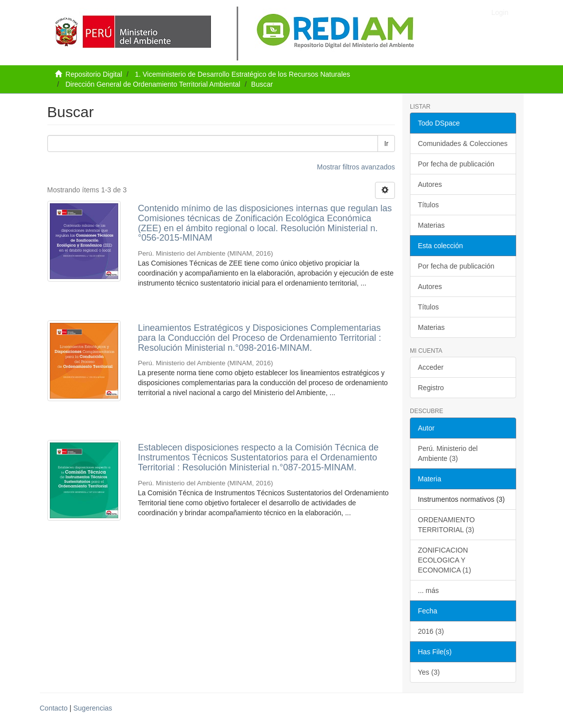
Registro (431, 388)
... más (428, 590)
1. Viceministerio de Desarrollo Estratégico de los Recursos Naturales (242, 74)
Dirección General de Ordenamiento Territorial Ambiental (153, 84)
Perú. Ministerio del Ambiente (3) (448, 453)
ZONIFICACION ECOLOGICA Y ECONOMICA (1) (445, 560)
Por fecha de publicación (456, 164)
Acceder (431, 367)
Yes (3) (429, 672)
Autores (430, 184)
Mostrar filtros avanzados (356, 167)
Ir (386, 144)
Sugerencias (93, 708)
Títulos (428, 205)
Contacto (54, 708)
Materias (431, 225)
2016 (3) (431, 631)
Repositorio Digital (94, 74)
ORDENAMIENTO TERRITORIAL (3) (446, 525)
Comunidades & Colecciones (463, 144)
